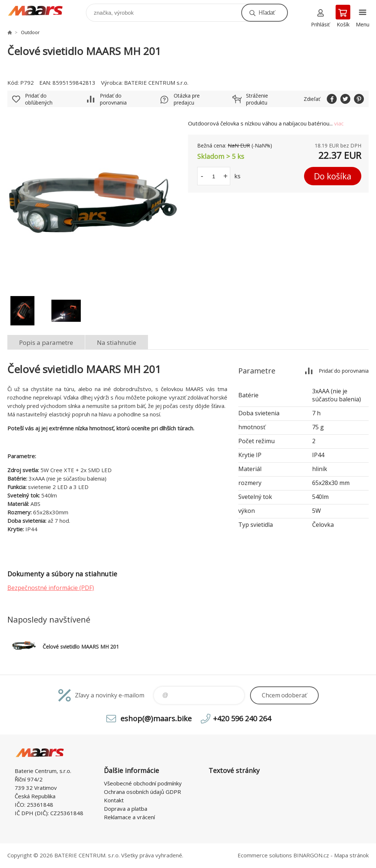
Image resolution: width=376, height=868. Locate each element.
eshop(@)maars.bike (156, 719)
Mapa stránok (351, 855)
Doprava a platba (126, 809)
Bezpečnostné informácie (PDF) (51, 588)
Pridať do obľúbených (39, 99)
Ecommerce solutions (265, 855)
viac (339, 123)
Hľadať (267, 12)
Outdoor (30, 32)
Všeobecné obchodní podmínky (143, 783)
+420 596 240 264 (242, 719)
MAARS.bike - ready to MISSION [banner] (40, 11)
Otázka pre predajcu (187, 99)
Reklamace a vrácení (129, 817)
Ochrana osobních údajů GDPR (142, 792)
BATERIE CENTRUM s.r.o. (156, 83)
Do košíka (333, 176)
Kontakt (114, 800)
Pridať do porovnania (113, 99)
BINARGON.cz (311, 855)
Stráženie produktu (257, 99)
